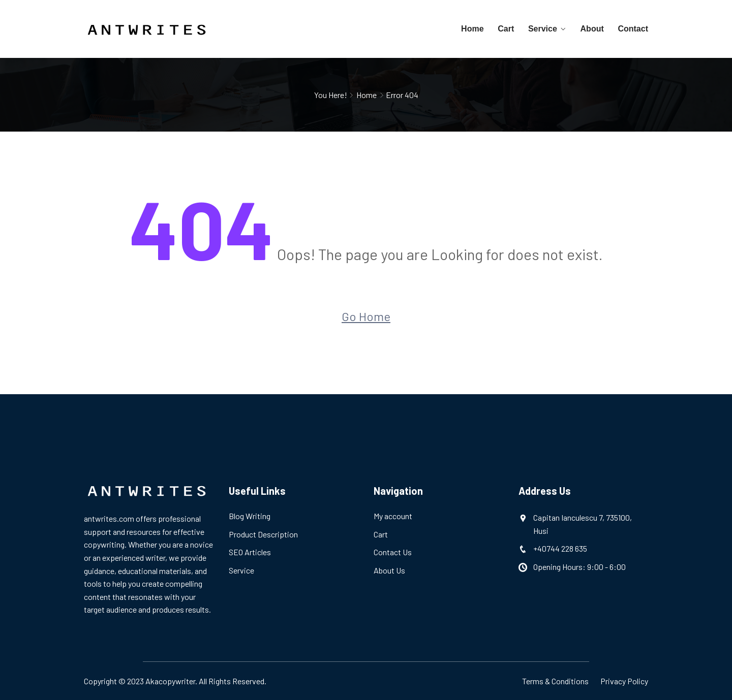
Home (474, 29)
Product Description (263, 534)
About (592, 29)
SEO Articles (250, 552)
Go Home (366, 316)
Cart (507, 29)
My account (393, 516)
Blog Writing (250, 516)
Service (543, 29)
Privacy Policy (624, 681)
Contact (633, 29)
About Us (389, 570)
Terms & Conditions (555, 681)
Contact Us (393, 552)
